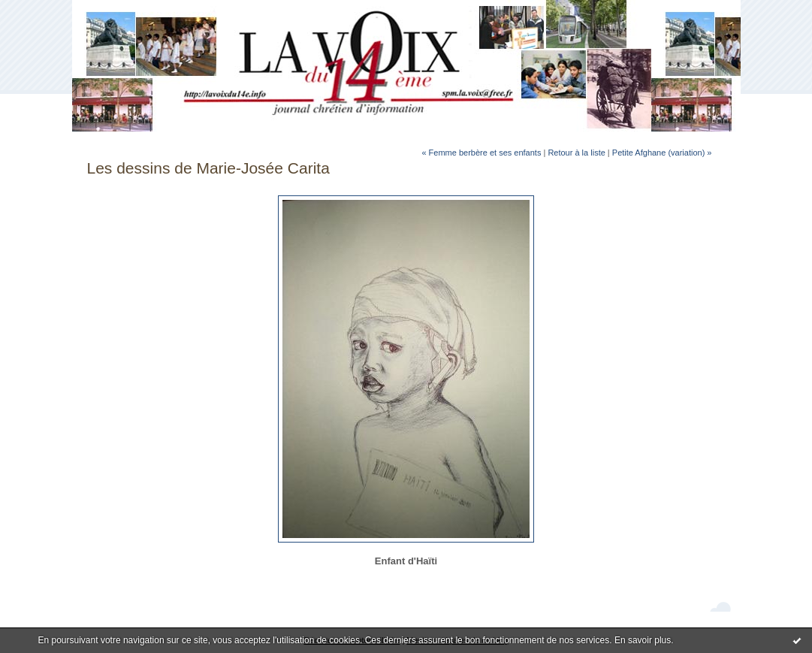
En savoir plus (643, 640)
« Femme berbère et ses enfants (481, 153)
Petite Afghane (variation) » (662, 153)
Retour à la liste (576, 153)
